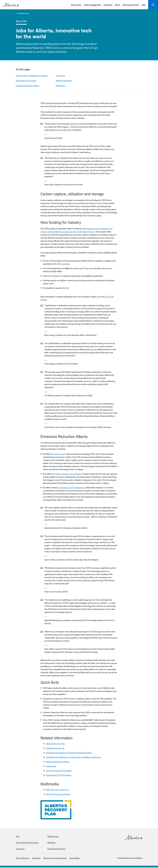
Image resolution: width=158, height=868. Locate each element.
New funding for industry (26, 81)
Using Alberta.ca (23, 859)
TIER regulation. (64, 264)
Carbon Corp (51, 767)
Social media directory (57, 849)
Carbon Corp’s (60, 454)
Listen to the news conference (58, 795)
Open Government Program (27, 843)
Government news (23, 14)
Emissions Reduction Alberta (28, 86)
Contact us (20, 849)
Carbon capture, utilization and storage (32, 76)
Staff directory (53, 837)
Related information (64, 81)
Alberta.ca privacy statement (55, 859)
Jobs (18, 837)
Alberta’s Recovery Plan (55, 744)
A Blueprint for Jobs (54, 749)
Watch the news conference (57, 790)
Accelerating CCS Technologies (70, 488)
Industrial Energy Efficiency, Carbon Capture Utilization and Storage (73, 758)
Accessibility (74, 859)
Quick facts (60, 76)
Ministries (51, 843)
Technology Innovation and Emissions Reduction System (69, 753)
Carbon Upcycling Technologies (68, 474)
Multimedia (60, 86)
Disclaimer (36, 859)
